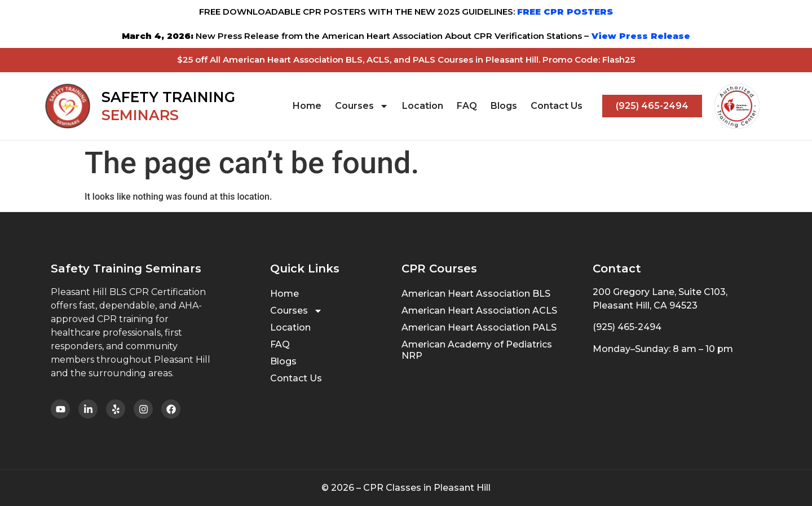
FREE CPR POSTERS (565, 12)
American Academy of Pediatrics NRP (477, 350)
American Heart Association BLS (476, 294)
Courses (362, 106)
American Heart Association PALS (479, 327)
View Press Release (639, 36)
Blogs (504, 106)
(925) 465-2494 (627, 327)
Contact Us (557, 106)
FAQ (467, 106)
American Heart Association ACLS (479, 311)
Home (307, 106)
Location (423, 106)
